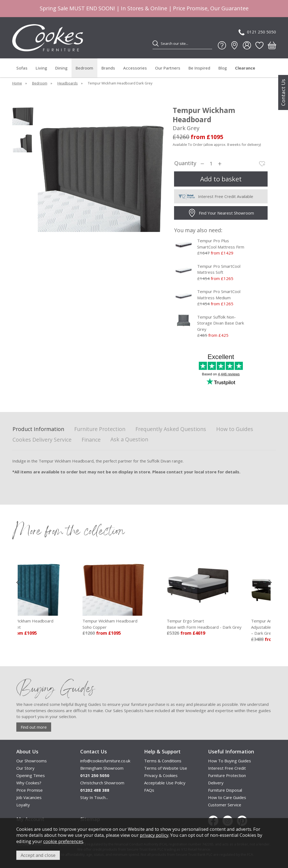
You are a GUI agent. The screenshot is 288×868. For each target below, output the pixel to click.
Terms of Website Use (166, 768)
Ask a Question (129, 439)
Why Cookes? (29, 783)
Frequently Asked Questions (171, 429)
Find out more (34, 727)
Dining (61, 68)
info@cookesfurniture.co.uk (105, 761)
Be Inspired (199, 68)
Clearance (245, 68)
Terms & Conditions (163, 761)
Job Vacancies (29, 797)
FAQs (149, 790)
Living (41, 68)
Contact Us (283, 92)
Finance (91, 440)
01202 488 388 (95, 790)
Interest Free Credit (227, 768)
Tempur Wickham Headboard (53, 624)
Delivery (216, 783)
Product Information (38, 429)
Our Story (25, 768)
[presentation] (18, 582)
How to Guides (235, 429)
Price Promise (30, 790)
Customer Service (225, 805)
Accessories (135, 68)
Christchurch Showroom (102, 783)
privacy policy (154, 835)
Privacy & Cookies (161, 775)
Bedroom (84, 68)
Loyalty (23, 805)
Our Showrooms (32, 761)
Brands (108, 68)
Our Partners (168, 68)
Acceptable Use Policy (165, 783)
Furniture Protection (100, 429)
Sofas (22, 68)
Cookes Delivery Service (42, 440)
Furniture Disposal (225, 790)
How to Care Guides (227, 797)
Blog (223, 68)
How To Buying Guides (230, 761)
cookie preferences (63, 841)
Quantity (185, 163)
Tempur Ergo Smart (227, 624)
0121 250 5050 (257, 32)
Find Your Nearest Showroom (221, 213)
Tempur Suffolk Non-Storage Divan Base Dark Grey (221, 323)
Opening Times (31, 775)
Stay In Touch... (94, 797)
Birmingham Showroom (102, 768)
